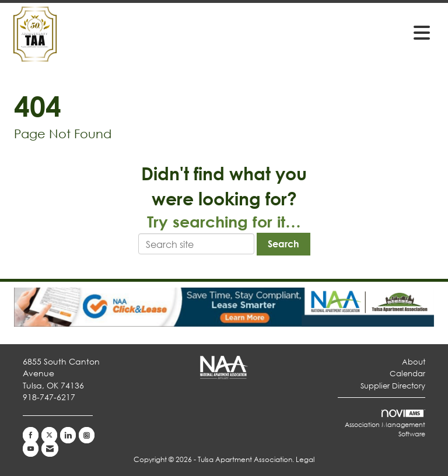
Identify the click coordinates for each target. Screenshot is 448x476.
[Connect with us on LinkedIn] (68, 435)
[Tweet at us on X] (49, 435)
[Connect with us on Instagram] (87, 435)
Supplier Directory (393, 386)
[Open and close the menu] (293, 32)
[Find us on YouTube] (31, 449)
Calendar (407, 374)
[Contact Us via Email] (50, 449)
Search (283, 244)
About (414, 362)
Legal (305, 459)
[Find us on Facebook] (31, 435)
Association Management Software (385, 424)
